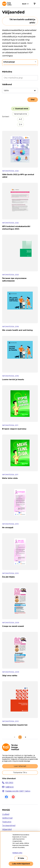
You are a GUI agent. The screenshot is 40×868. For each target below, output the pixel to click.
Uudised (6, 814)
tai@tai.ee (9, 787)
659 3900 (9, 783)
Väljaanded (7, 829)
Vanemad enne (20, 114)
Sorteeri (6, 117)
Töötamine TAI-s (20, 773)
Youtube (13, 797)
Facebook (6, 797)
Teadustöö (7, 822)
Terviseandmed (9, 826)
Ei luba (21, 858)
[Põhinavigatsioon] (34, 4)
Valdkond (7, 84)
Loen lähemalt (20, 766)
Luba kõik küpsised (21, 864)
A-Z (20, 119)
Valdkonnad (7, 818)
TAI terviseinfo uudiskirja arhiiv (22, 21)
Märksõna (7, 72)
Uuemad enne (22, 109)
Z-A (20, 125)
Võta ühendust (9, 779)
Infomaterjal (9, 62)
